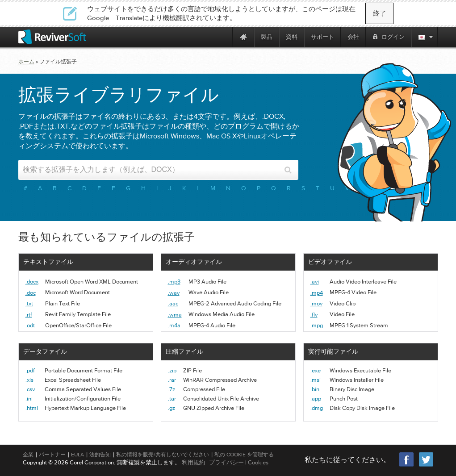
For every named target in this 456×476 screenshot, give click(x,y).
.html (32, 408)
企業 (28, 455)
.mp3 (174, 282)
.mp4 (317, 293)
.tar (172, 399)
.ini (29, 399)
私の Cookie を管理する (244, 455)
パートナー (52, 455)
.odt (30, 325)
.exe (316, 370)
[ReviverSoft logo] (52, 37)
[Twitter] (426, 466)
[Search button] (288, 170)
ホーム (26, 62)
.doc (31, 293)
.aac (173, 303)
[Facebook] (407, 466)
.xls (29, 380)
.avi (315, 282)
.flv (314, 315)
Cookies (258, 462)
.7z (172, 389)
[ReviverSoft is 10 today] (224, 37)
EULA (77, 455)
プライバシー (226, 462)
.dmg (317, 408)
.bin (315, 389)
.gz (172, 408)
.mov (316, 303)
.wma (175, 315)
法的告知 (100, 455)
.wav (174, 293)
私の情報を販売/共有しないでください (163, 455)
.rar (172, 380)
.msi (316, 380)
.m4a (174, 325)
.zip (172, 370)
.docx (32, 282)
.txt (29, 303)
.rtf (29, 315)
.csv (30, 389)
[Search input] (151, 170)
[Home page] (243, 37)
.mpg (317, 325)
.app (316, 399)
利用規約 (193, 462)
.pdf (30, 370)
